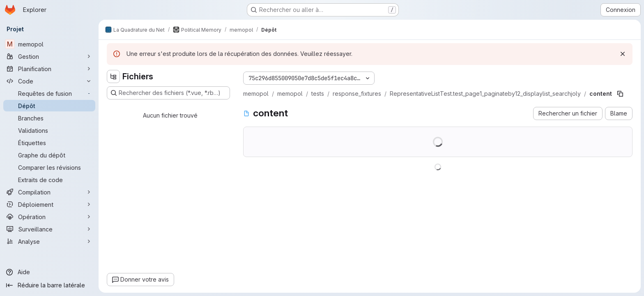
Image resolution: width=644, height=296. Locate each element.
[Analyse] (49, 241)
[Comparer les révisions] (49, 167)
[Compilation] (49, 192)
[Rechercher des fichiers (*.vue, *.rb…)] (168, 93)
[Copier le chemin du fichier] (620, 94)
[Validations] (49, 130)
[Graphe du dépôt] (49, 155)
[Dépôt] (49, 106)
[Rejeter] (623, 54)
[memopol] (49, 44)
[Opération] (49, 217)
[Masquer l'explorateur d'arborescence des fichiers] (113, 76)
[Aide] (49, 272)
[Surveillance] (49, 229)
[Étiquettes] (49, 143)
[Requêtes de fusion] (49, 93)
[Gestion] (49, 56)
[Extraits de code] (49, 180)
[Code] (49, 81)
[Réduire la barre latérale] (49, 285)
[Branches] (49, 118)
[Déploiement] (49, 204)
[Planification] (49, 69)
